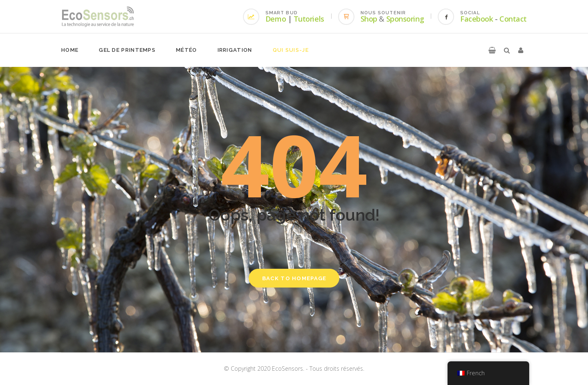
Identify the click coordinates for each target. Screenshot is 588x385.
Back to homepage (294, 278)
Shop (369, 19)
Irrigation (235, 50)
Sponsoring (405, 19)
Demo (276, 19)
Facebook (477, 19)
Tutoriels (309, 19)
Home (70, 50)
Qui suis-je (291, 50)
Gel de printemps (127, 50)
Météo (187, 50)
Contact (513, 19)
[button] (492, 50)
